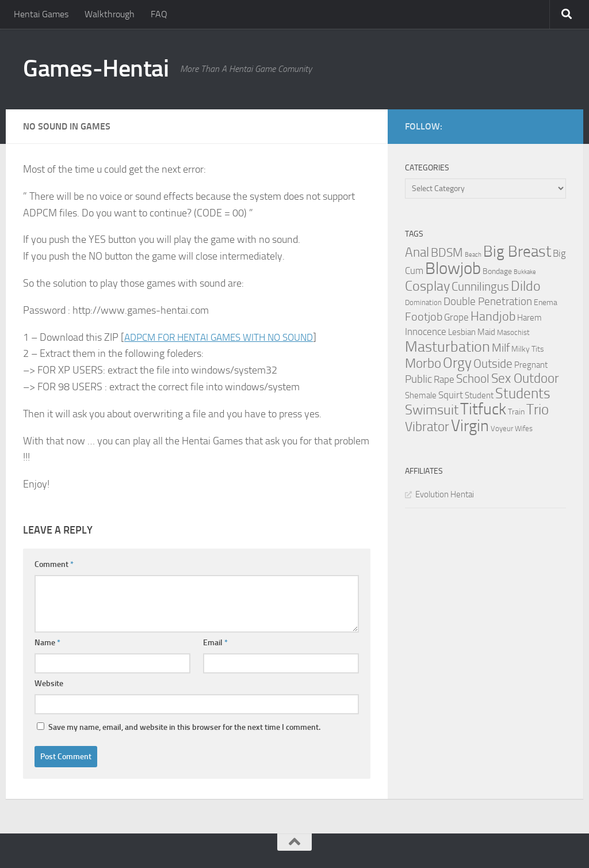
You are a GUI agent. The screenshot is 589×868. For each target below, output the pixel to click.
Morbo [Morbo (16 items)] (423, 363)
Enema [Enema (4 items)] (546, 302)
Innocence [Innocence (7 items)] (426, 332)
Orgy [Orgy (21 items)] (457, 363)
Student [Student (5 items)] (479, 395)
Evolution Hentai (445, 494)
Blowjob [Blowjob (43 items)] (453, 269)
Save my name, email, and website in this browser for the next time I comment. (184, 727)
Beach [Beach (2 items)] (473, 255)
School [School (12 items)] (473, 379)
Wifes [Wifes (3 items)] (524, 429)
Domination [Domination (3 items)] (423, 302)
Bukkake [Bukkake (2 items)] (525, 272)
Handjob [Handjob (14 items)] (493, 317)
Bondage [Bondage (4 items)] (497, 271)
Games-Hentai (96, 68)
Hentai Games (41, 14)
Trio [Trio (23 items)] (538, 410)
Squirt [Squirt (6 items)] (451, 395)
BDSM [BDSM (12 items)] (447, 253)
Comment (54, 564)
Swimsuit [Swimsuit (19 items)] (432, 410)
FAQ (159, 14)
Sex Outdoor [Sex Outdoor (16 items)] (525, 378)
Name (47, 643)
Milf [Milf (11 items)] (501, 348)
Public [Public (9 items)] (418, 379)
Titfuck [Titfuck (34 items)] (483, 409)
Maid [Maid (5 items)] (486, 332)
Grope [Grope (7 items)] (456, 317)
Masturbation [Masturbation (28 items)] (448, 347)
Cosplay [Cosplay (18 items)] (427, 286)
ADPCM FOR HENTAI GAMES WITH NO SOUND (226, 337)
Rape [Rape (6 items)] (444, 380)
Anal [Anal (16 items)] (417, 252)
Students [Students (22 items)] (523, 393)
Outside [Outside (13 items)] (493, 363)
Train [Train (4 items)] (516, 412)
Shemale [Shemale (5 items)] (421, 395)
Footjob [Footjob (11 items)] (424, 317)
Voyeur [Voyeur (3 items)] (502, 429)
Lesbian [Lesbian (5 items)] (462, 332)
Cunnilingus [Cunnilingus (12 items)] (480, 287)
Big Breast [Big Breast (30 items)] (517, 252)
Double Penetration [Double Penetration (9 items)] (488, 301)
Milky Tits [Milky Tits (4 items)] (528, 349)
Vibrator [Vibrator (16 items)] (427, 427)
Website (49, 684)
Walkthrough (110, 14)
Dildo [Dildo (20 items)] (526, 286)
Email (215, 643)
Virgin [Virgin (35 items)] (470, 426)
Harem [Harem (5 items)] (529, 318)
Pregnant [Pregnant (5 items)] (531, 365)
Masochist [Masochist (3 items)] (513, 332)
